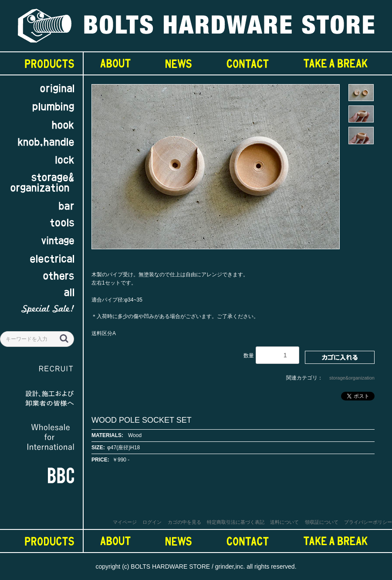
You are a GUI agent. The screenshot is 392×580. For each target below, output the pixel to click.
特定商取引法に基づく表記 (236, 522)
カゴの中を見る (184, 522)
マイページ (125, 522)
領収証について (322, 522)
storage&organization (352, 378)
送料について (284, 522)
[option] (216, 171)
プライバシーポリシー (368, 522)
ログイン (152, 522)
